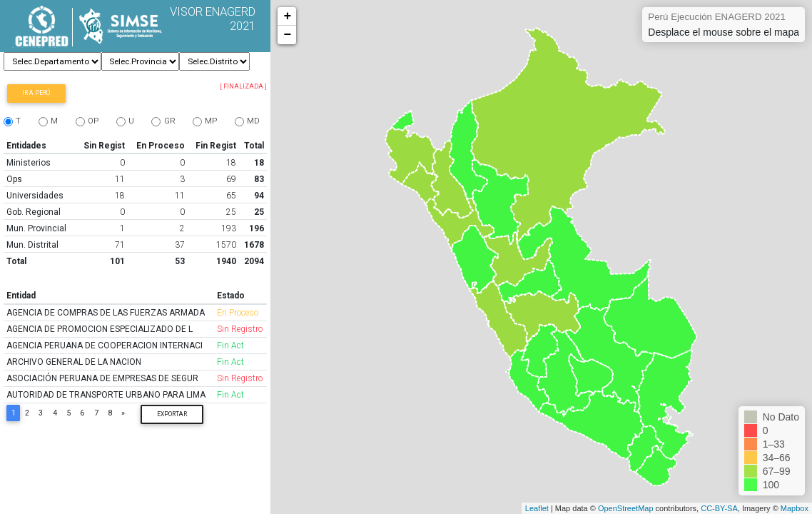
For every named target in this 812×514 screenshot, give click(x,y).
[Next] (123, 413)
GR (170, 121)
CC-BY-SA (719, 508)
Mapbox (795, 508)
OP (93, 121)
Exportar (172, 414)
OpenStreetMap (626, 508)
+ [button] (287, 16)
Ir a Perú (36, 93)
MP (211, 121)
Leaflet (537, 508)
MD (253, 121)
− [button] (287, 35)
